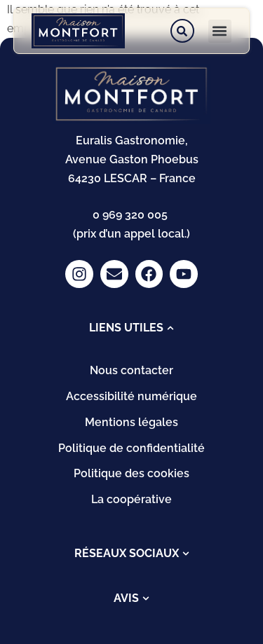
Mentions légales (131, 422)
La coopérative (131, 499)
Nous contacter (131, 370)
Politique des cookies (131, 473)
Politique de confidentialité (131, 448)
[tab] (131, 328)
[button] (220, 31)
